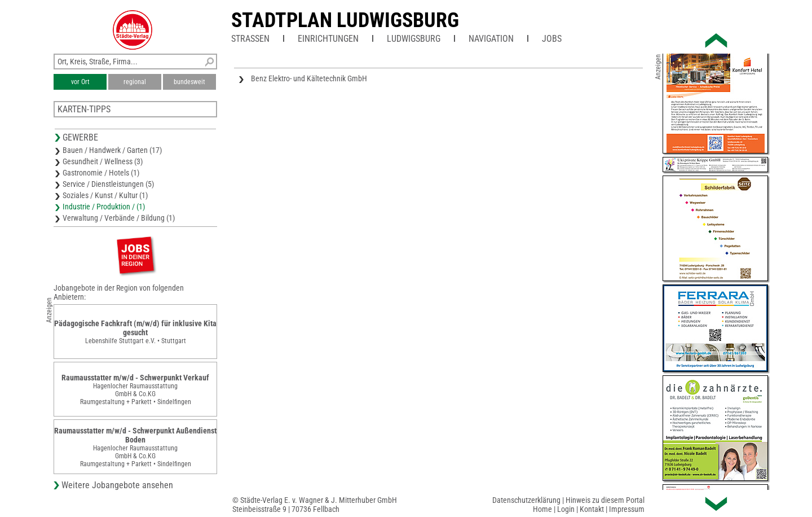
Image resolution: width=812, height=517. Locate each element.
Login (566, 509)
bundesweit (189, 82)
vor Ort (80, 82)
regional (135, 82)
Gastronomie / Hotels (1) (101, 173)
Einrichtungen (328, 39)
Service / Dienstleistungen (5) (108, 184)
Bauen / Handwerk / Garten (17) (112, 150)
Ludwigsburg (414, 39)
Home (542, 509)
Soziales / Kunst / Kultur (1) (105, 195)
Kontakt (592, 509)
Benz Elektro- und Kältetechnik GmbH (309, 78)
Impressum (627, 509)
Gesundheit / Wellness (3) (103, 161)
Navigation (491, 39)
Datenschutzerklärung (526, 500)
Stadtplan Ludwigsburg (345, 20)
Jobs (552, 39)
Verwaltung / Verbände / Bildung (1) (119, 218)
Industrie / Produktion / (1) (104, 207)
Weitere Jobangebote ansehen (117, 485)
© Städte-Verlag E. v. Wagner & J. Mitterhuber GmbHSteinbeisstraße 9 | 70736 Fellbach (315, 505)
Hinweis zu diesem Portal (605, 500)
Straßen (250, 39)
